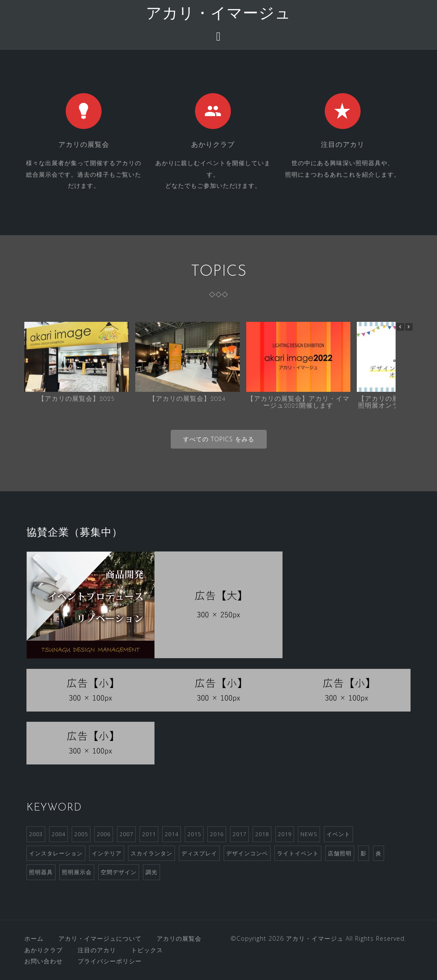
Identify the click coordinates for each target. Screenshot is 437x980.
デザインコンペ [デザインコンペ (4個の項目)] (247, 853)
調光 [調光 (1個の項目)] (151, 872)
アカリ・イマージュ (218, 15)
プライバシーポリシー (110, 961)
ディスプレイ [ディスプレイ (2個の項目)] (199, 853)
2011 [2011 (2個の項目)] (149, 834)
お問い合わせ (44, 961)
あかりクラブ (44, 950)
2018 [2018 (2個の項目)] (262, 834)
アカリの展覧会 (179, 938)
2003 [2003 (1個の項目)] (36, 834)
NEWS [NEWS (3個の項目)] (309, 834)
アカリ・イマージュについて (100, 938)
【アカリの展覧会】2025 (76, 399)
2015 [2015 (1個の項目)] (194, 834)
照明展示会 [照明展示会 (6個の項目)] (77, 872)
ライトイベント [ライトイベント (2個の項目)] (298, 853)
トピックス (147, 950)
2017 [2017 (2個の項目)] (239, 834)
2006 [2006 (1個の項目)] (104, 834)
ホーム (34, 938)
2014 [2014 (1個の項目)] (172, 834)
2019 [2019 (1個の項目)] (285, 834)
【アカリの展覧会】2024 (187, 399)
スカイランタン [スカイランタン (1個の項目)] (151, 853)
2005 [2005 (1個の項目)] (81, 834)
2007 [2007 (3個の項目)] (126, 834)
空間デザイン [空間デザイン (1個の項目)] (119, 872)
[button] (409, 327)
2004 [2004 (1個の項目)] (58, 834)
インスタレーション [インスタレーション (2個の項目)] (56, 853)
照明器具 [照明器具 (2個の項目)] (41, 872)
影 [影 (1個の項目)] (364, 853)
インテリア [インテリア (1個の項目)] (107, 853)
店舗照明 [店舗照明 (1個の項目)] (340, 853)
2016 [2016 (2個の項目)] (217, 834)
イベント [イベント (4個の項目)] (338, 834)
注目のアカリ (97, 950)
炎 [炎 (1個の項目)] (379, 853)
